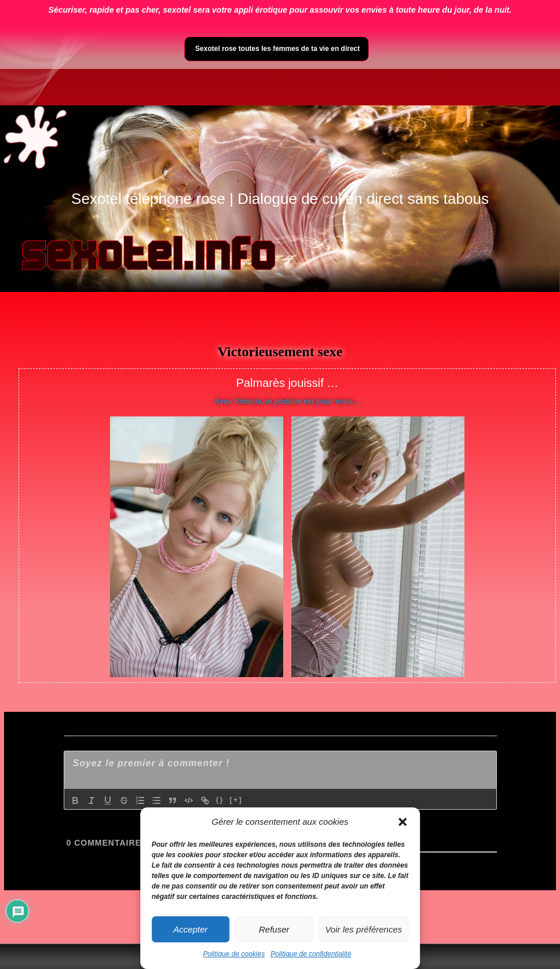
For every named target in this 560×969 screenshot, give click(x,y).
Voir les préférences (363, 929)
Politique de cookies (234, 954)
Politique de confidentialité (311, 954)
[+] (236, 800)
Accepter (190, 929)
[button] (402, 822)
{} (220, 800)
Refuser (274, 929)
